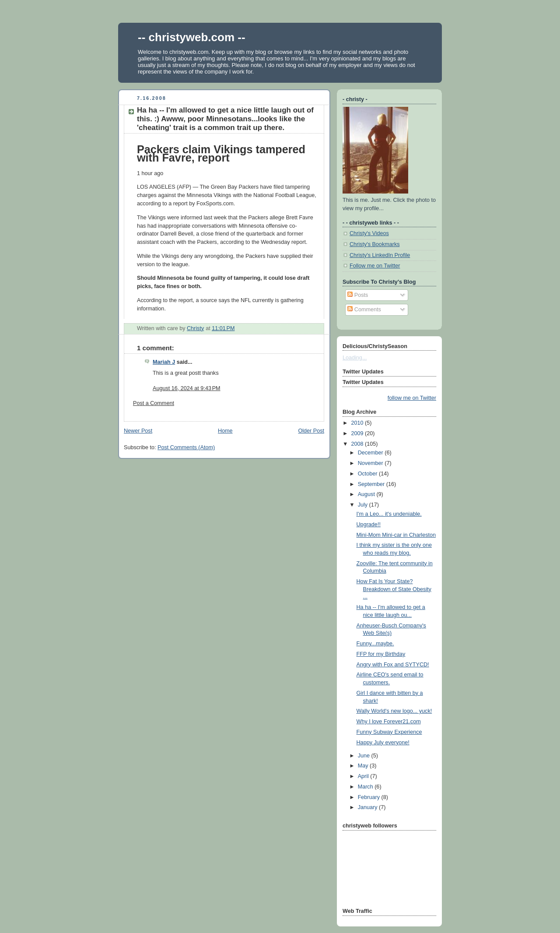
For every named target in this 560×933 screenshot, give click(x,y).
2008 (358, 444)
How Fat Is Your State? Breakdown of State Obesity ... (394, 589)
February (370, 797)
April (364, 776)
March (366, 787)
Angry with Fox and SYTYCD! (393, 665)
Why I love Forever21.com (389, 722)
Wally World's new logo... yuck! (394, 711)
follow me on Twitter (412, 398)
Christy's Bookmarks (375, 244)
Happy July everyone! (383, 743)
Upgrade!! (369, 525)
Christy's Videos (369, 233)
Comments (364, 310)
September (372, 484)
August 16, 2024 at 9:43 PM (187, 388)
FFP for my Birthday (381, 654)
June (365, 756)
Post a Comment (154, 403)
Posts (358, 295)
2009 (358, 433)
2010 (358, 423)
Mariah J (164, 362)
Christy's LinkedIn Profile (380, 255)
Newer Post (138, 431)
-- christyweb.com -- (192, 37)
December (371, 453)
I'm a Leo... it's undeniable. (389, 514)
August (367, 494)
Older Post (311, 431)
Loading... (355, 358)
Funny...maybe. (375, 644)
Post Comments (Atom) (186, 447)
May (364, 766)
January (368, 807)
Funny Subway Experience (389, 732)
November (371, 463)
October (368, 474)
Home (225, 431)
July (364, 505)
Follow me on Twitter (375, 266)
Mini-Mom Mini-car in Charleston (396, 535)
